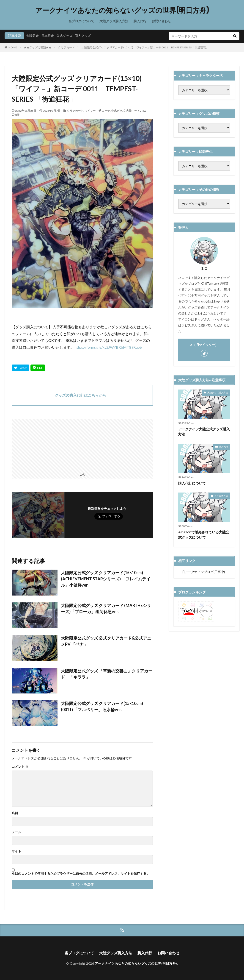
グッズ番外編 (221, 496)
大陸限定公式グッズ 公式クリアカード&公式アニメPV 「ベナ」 (106, 641)
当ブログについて (81, 21)
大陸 (129, 111)
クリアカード (66, 47)
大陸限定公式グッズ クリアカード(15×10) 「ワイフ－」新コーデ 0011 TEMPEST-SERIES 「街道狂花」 (145, 47)
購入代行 (140, 21)
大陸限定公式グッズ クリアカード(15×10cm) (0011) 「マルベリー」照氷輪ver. (102, 706)
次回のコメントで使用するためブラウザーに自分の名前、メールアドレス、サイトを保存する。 (81, 874)
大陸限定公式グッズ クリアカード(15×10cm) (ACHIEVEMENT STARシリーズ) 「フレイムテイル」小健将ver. (106, 579)
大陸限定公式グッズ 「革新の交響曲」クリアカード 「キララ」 (107, 674)
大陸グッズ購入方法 (114, 21)
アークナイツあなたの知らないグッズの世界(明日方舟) (122, 10)
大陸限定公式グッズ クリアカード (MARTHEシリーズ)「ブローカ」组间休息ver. (106, 608)
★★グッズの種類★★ (38, 47)
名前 (15, 813)
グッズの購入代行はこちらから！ (82, 395)
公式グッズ (64, 36)
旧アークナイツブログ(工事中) (203, 572)
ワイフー (90, 111)
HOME (13, 47)
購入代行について (192, 483)
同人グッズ (83, 36)
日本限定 (48, 36)
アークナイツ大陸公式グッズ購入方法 (204, 432)
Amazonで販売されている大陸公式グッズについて (204, 535)
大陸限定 (33, 36)
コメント (20, 767)
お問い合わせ (161, 21)
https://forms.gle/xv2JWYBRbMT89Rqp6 (108, 347)
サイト (16, 851)
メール (16, 832)
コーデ (106, 111)
